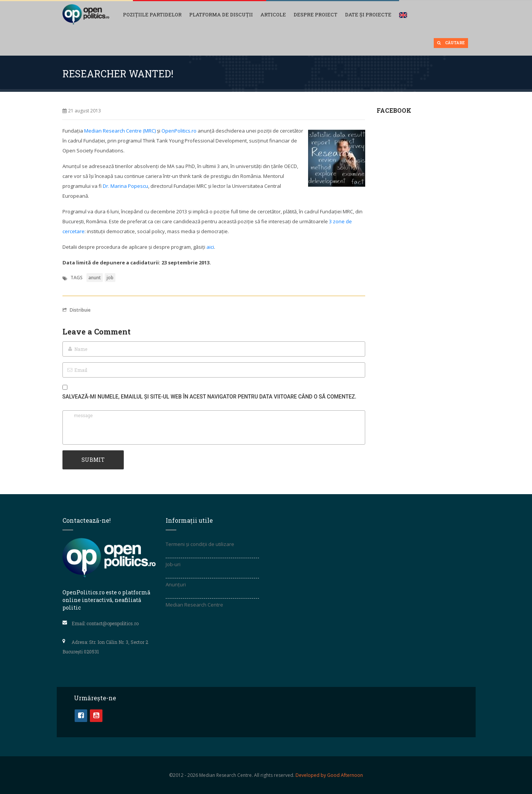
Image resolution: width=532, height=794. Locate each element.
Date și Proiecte (368, 14)
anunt (95, 278)
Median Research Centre (194, 605)
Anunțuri (176, 584)
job (110, 278)
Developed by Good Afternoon (329, 775)
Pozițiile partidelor (152, 14)
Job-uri (173, 564)
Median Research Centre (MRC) (120, 131)
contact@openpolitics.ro (113, 623)
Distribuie (77, 310)
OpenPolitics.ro (179, 131)
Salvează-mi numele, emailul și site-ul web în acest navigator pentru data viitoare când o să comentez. (209, 397)
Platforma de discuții (221, 14)
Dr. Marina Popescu (125, 186)
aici (210, 247)
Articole (273, 14)
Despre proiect (316, 14)
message (214, 427)
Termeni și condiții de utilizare (200, 544)
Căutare (451, 43)
